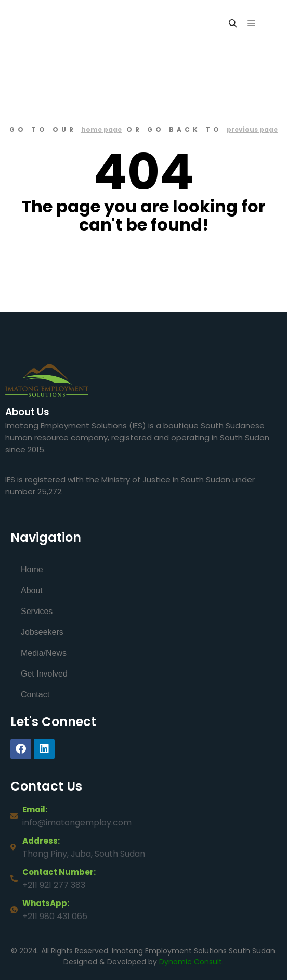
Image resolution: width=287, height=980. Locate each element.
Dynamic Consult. (191, 962)
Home (32, 570)
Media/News (44, 653)
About (32, 590)
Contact (35, 695)
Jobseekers (42, 632)
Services (37, 611)
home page (101, 129)
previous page (252, 129)
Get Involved (44, 674)
